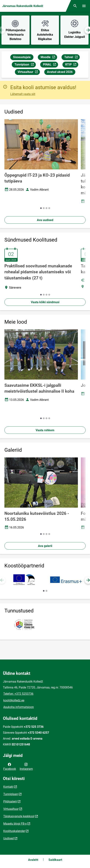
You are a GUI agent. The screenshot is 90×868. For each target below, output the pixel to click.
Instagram (26, 766)
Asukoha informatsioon (19, 707)
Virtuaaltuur (29, 72)
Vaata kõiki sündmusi (45, 302)
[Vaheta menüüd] (84, 6)
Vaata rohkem (45, 430)
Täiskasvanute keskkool (19, 816)
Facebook (10, 766)
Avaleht (33, 860)
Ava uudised (45, 220)
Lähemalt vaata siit (23, 94)
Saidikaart (55, 860)
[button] (41, 208)
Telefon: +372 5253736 (18, 694)
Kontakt (8, 787)
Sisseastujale (22, 57)
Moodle (49, 58)
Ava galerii (45, 546)
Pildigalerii (10, 801)
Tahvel (72, 58)
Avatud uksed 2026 (60, 72)
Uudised (9, 838)
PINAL (50, 65)
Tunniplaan (25, 65)
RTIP (72, 65)
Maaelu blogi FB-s (15, 824)
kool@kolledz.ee (14, 700)
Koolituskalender (14, 831)
